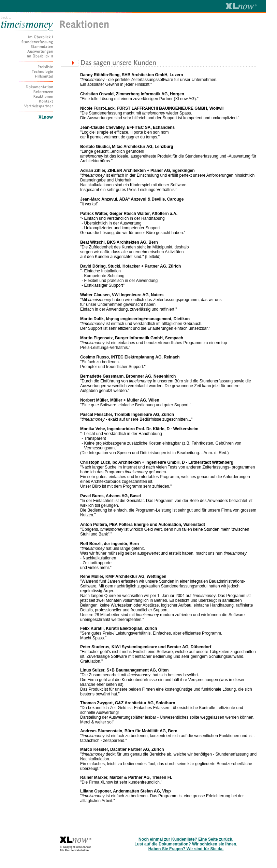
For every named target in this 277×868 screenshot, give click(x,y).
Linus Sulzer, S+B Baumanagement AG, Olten (124, 670)
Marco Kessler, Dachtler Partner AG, (116, 749)
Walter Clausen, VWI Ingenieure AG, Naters (122, 295)
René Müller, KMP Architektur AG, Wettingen (123, 577)
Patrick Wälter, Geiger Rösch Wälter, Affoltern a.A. (129, 214)
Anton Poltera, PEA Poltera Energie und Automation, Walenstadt (143, 525)
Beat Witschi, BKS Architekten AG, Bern (119, 242)
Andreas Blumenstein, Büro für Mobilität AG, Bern (129, 731)
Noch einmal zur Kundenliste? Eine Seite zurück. (186, 839)
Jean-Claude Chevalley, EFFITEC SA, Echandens (127, 127)
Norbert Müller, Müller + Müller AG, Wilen (120, 400)
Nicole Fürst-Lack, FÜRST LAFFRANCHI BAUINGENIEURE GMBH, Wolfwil (152, 108)
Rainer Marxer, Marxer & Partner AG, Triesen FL (126, 777)
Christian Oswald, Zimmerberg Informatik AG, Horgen (132, 94)
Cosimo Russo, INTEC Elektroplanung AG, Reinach (130, 357)
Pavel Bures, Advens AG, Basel (111, 496)
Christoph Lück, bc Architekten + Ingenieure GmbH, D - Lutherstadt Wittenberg (157, 462)
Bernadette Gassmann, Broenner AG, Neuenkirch (128, 376)
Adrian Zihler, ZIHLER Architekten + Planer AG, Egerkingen (137, 171)
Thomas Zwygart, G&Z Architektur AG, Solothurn (128, 703)
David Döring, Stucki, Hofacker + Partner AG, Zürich (130, 266)
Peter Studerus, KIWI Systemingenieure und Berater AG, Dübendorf (146, 647)
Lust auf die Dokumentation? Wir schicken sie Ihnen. (186, 844)
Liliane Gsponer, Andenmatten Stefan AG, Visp (126, 791)
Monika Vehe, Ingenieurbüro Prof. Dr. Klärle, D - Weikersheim (139, 429)
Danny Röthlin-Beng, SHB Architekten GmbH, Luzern (132, 75)
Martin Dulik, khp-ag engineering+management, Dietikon (135, 319)
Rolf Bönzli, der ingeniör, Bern (110, 544)
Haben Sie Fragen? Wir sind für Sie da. (186, 849)
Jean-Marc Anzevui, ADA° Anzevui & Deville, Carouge (132, 199)
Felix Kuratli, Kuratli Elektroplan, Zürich (119, 628)
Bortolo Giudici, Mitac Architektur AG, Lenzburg (127, 147)
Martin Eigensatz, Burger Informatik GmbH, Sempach (132, 338)
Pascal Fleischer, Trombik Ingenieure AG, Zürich (127, 415)
